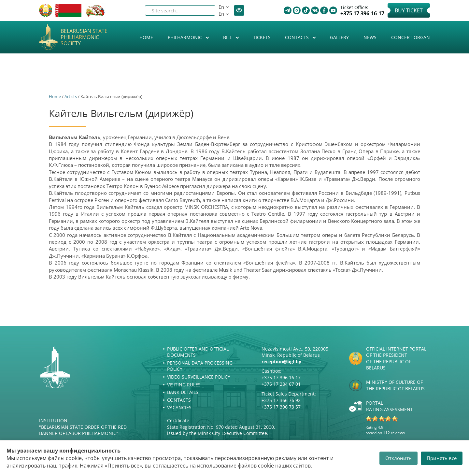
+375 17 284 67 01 (281, 384)
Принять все (442, 458)
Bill (228, 37)
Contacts (298, 37)
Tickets (262, 37)
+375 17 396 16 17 (281, 377)
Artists (71, 96)
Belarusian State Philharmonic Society (84, 37)
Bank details (183, 392)
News (370, 37)
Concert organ (411, 37)
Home (146, 37)
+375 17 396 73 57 (281, 407)
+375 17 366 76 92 (281, 400)
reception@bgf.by (281, 361)
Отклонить (398, 458)
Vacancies (179, 407)
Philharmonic (185, 37)
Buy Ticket (409, 10)
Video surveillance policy (199, 377)
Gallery (339, 37)
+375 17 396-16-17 (362, 14)
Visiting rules (184, 385)
